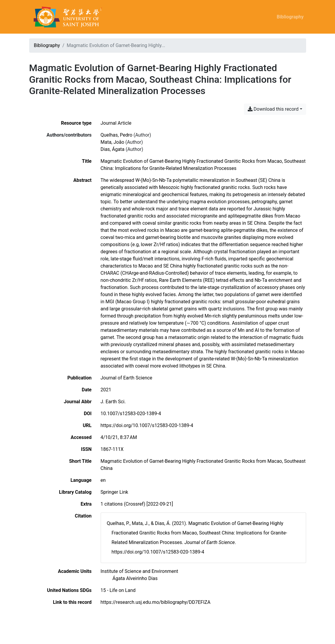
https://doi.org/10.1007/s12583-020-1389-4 (147, 425)
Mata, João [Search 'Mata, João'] (113, 142)
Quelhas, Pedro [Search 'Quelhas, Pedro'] (117, 135)
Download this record (273, 109)
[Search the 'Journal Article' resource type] (116, 123)
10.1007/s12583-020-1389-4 (131, 414)
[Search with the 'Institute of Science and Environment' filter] (140, 571)
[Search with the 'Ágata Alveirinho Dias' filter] (135, 578)
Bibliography (290, 17)
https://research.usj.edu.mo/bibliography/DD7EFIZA (156, 602)
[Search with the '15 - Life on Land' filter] (118, 590)
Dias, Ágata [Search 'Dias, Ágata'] (113, 149)
